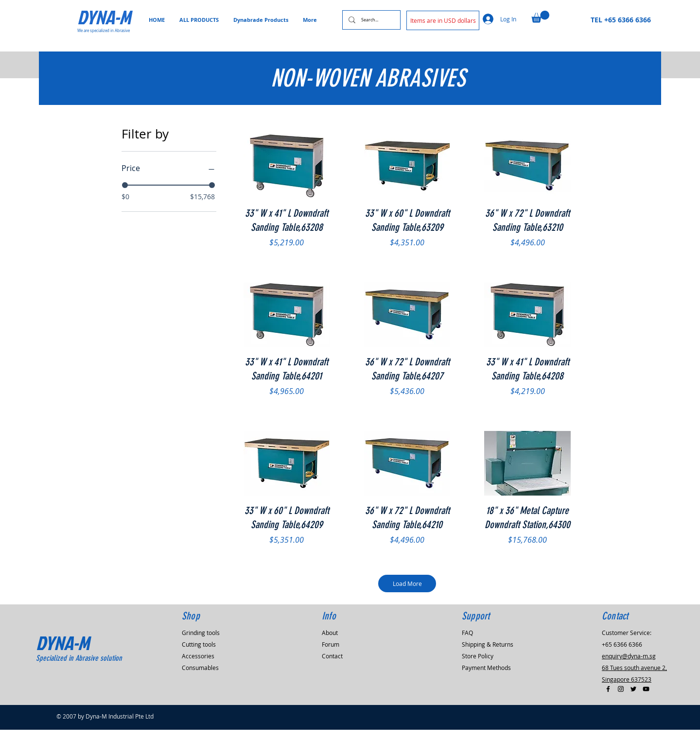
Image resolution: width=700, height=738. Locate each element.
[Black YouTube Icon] (646, 697)
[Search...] (370, 20)
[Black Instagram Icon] (621, 697)
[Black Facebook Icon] (608, 697)
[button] (443, 20)
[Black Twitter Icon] (633, 697)
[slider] (125, 185)
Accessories (198, 664)
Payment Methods (486, 676)
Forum (331, 652)
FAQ (467, 641)
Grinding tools (201, 641)
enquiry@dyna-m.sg (629, 664)
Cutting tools (199, 652)
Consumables (200, 676)
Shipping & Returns (488, 652)
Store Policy (478, 664)
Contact (332, 664)
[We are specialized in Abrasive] (106, 31)
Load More (408, 588)
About (330, 641)
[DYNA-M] (112, 17)
